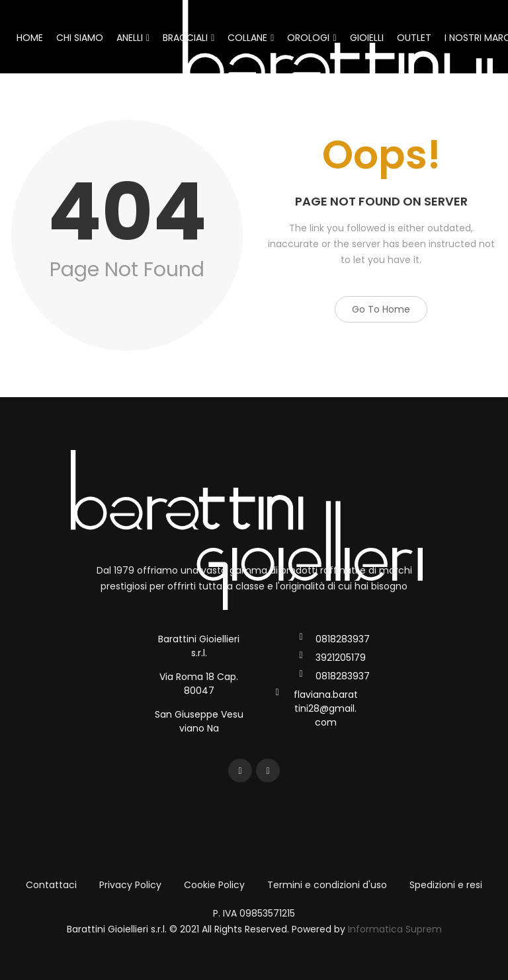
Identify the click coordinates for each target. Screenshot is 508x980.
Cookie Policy (214, 885)
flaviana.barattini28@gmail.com (326, 708)
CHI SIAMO (80, 38)
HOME (30, 38)
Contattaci (51, 885)
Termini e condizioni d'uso (327, 885)
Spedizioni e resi (446, 885)
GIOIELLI (367, 38)
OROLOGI (312, 38)
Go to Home (381, 309)
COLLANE (251, 38)
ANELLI (133, 38)
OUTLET (414, 38)
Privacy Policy (130, 885)
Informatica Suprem (395, 929)
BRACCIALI (189, 38)
